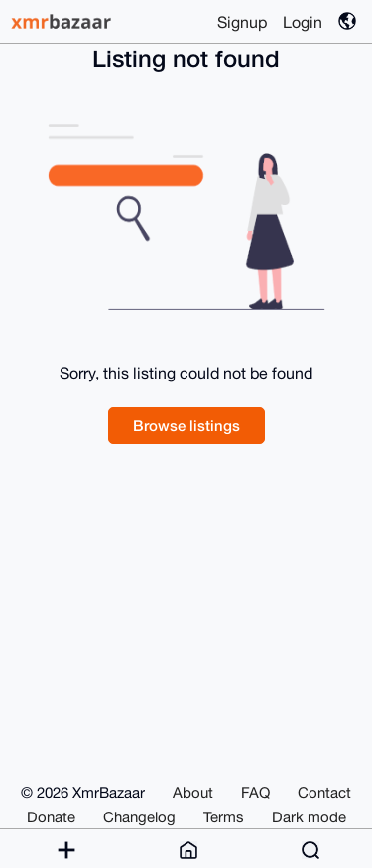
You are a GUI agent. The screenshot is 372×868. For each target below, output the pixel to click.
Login (303, 22)
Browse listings (186, 425)
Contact (324, 792)
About (193, 792)
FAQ (255, 792)
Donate (51, 817)
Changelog (139, 817)
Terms (224, 817)
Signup (242, 22)
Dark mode (309, 817)
